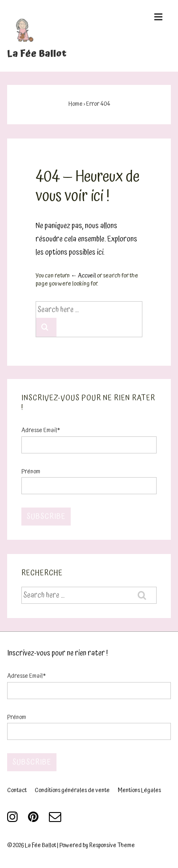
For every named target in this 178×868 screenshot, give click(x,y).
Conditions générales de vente (72, 790)
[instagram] (14, 820)
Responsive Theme (112, 845)
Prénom (31, 472)
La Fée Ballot (37, 54)
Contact (17, 790)
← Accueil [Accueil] (83, 276)
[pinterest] (35, 820)
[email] (56, 820)
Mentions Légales (139, 790)
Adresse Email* (41, 430)
